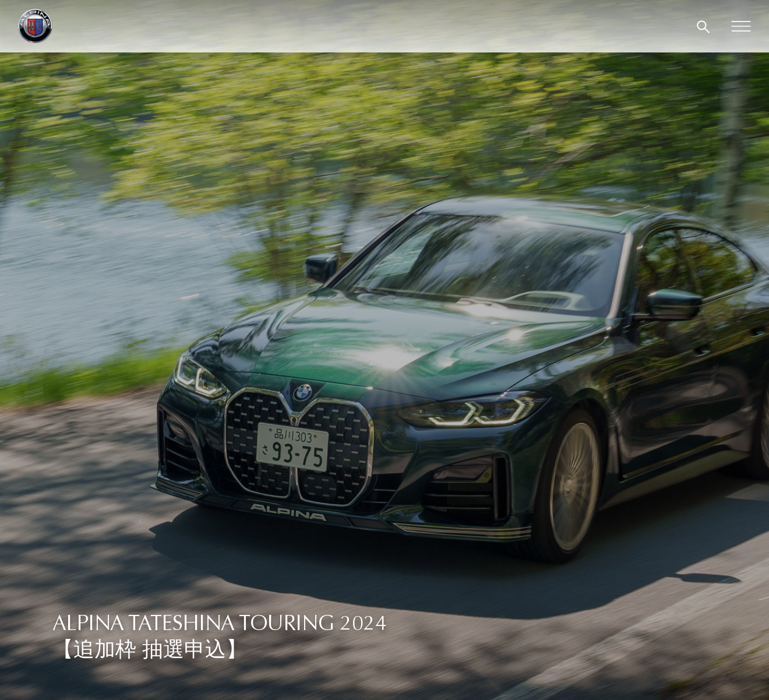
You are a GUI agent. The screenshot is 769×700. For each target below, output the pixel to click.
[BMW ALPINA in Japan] (35, 26)
